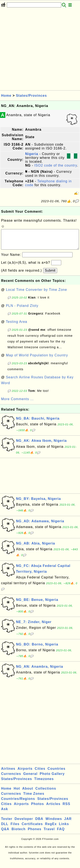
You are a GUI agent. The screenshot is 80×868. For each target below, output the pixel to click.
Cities (40, 773)
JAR (68, 823)
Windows (54, 823)
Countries (57, 773)
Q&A (5, 833)
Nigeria (32, 154)
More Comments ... (17, 403)
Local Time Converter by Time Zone (36, 294)
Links (64, 828)
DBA (39, 823)
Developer (24, 823)
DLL (5, 828)
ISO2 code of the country (56, 165)
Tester (7, 823)
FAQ (61, 833)
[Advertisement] (40, 50)
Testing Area (16, 326)
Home (6, 96)
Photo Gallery (52, 778)
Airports (25, 773)
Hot (17, 793)
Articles (53, 808)
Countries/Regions (18, 803)
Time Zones (34, 798)
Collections (46, 793)
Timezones (44, 783)
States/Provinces (31, 96)
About (28, 793)
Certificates (32, 828)
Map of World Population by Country (37, 359)
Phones (35, 833)
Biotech (19, 833)
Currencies (11, 778)
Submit (50, 275)
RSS (67, 808)
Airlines (8, 773)
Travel (49, 833)
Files (15, 828)
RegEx (51, 828)
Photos (38, 808)
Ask (4, 813)
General (30, 778)
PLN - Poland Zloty (22, 310)
